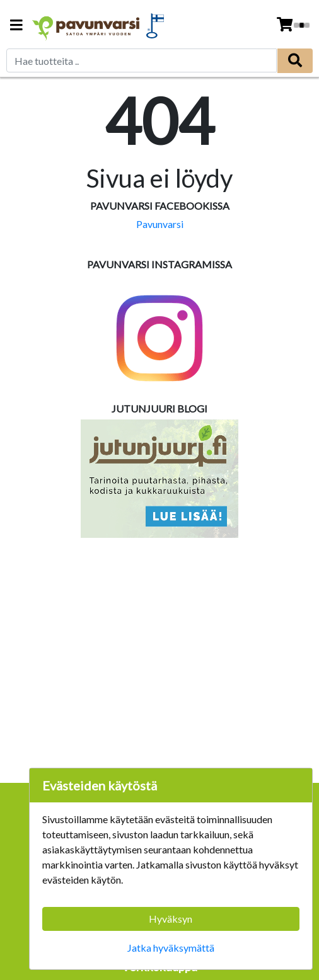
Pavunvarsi (160, 224)
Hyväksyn (171, 919)
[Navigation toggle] (16, 26)
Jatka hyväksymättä (171, 948)
